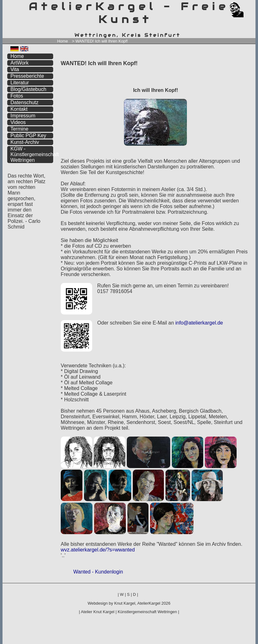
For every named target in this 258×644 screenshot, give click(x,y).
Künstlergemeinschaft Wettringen (147, 612)
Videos (18, 122)
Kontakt (19, 109)
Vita (15, 69)
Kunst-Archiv (25, 142)
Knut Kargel (125, 603)
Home (63, 41)
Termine (19, 129)
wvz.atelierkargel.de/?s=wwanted (98, 550)
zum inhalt (247, 6)
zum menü (243, 6)
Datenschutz (24, 102)
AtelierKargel (149, 603)
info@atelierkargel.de (199, 323)
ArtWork (19, 63)
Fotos (17, 96)
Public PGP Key (28, 136)
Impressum (23, 116)
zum (251, 6)
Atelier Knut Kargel (98, 612)
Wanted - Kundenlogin (98, 572)
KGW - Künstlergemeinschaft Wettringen (32, 154)
